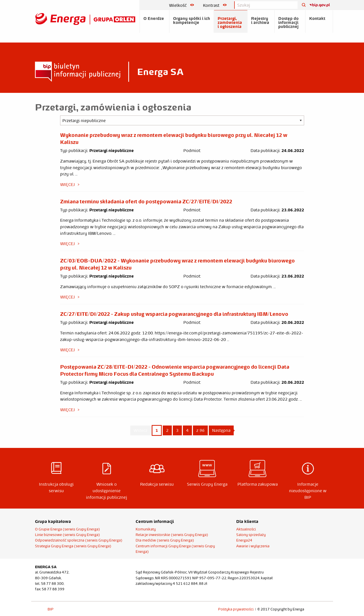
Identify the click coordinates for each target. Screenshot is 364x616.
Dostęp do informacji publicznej (288, 22)
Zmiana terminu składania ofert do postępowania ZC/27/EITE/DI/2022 (146, 201)
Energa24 (244, 540)
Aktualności (246, 529)
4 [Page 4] (187, 430)
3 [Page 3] (177, 430)
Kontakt (317, 18)
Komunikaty (146, 529)
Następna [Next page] (223, 430)
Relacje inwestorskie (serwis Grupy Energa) (172, 535)
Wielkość (181, 5)
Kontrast (215, 5)
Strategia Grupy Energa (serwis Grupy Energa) (73, 546)
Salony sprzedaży (251, 535)
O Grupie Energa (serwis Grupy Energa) (68, 529)
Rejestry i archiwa (260, 20)
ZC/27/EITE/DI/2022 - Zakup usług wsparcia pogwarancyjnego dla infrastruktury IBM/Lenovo (174, 314)
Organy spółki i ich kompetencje (192, 20)
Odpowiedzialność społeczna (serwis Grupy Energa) (79, 540)
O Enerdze (154, 18)
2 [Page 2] (167, 430)
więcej (68, 184)
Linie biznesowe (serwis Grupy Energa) (68, 535)
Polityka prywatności (236, 609)
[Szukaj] (302, 5)
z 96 (200, 430)
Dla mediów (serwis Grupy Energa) (165, 540)
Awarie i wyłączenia (253, 546)
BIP (51, 609)
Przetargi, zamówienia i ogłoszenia (230, 22)
